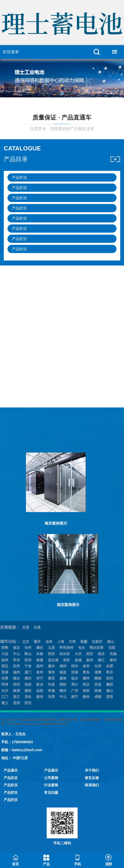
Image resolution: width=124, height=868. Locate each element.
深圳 (86, 691)
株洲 (16, 691)
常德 (51, 691)
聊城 (98, 678)
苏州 (28, 660)
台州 (98, 666)
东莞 (51, 697)
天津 (72, 642)
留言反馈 (92, 778)
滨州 (110, 678)
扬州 (90, 660)
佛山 (110, 691)
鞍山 (28, 654)
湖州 (63, 666)
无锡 (113, 654)
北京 (26, 642)
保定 (16, 648)
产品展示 (11, 770)
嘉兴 (51, 666)
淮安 (66, 660)
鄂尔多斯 (97, 648)
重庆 (37, 642)
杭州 (16, 666)
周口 (75, 684)
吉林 (49, 642)
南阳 (63, 684)
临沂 (75, 678)
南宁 (75, 697)
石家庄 (97, 642)
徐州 (5, 660)
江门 (5, 697)
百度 (26, 627)
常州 (16, 660)
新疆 (84, 642)
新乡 (40, 684)
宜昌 (98, 684)
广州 (75, 691)
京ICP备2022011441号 (53, 724)
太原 (51, 648)
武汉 (86, 684)
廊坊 (40, 648)
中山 (16, 654)
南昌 (63, 672)
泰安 (51, 678)
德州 (86, 678)
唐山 (111, 642)
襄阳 (110, 684)
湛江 (16, 697)
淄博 (98, 672)
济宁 (40, 678)
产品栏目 (19, 177)
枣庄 (110, 672)
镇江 (101, 660)
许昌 (51, 684)
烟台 (16, 678)
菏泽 (5, 684)
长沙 (5, 691)
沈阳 (112, 648)
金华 (86, 666)
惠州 (40, 697)
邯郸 (5, 648)
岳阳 (40, 691)
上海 (61, 642)
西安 (51, 654)
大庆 (78, 654)
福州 (16, 672)
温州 (40, 666)
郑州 (16, 684)
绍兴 (75, 666)
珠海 (98, 691)
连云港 (53, 660)
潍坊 (28, 678)
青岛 (86, 672)
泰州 (113, 660)
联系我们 (92, 785)
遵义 (5, 703)
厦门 (28, 672)
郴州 (63, 691)
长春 (40, 654)
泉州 (40, 672)
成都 (98, 697)
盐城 (78, 660)
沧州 (28, 648)
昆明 (16, 703)
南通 (40, 660)
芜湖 (5, 672)
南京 (101, 654)
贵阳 (110, 697)
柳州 (86, 697)
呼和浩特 (66, 648)
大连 (5, 654)
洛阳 (28, 684)
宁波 (28, 666)
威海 (63, 678)
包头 (82, 648)
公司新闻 (51, 778)
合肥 (110, 666)
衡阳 (28, 691)
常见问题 (51, 793)
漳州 (51, 672)
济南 (75, 672)
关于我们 (92, 770)
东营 (5, 678)
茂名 (28, 697)
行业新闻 (51, 785)
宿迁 (5, 666)
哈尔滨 (65, 654)
